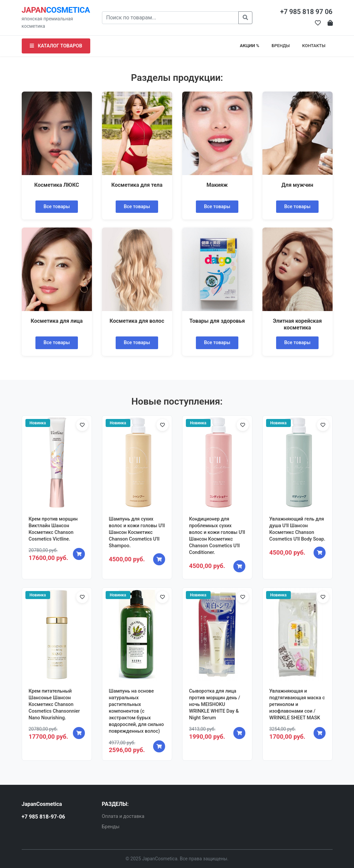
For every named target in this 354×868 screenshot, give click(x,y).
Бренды (111, 827)
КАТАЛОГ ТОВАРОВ (56, 46)
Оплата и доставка (123, 816)
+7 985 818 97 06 (306, 12)
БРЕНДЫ (281, 46)
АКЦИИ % (250, 46)
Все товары (57, 207)
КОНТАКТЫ (314, 46)
